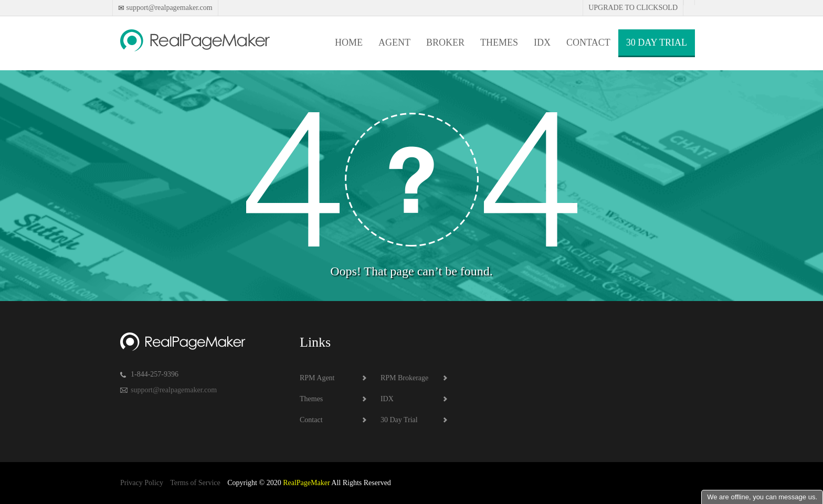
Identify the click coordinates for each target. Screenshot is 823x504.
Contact (588, 42)
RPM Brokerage (404, 378)
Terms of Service (195, 483)
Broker (445, 42)
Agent (394, 42)
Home (349, 42)
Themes (499, 42)
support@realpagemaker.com (168, 8)
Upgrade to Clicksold (633, 8)
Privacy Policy (142, 483)
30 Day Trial (657, 42)
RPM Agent (317, 378)
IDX (542, 42)
